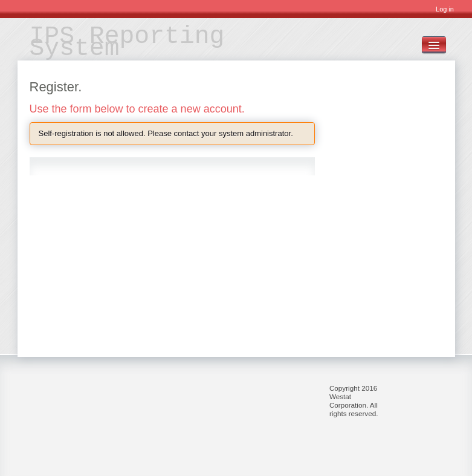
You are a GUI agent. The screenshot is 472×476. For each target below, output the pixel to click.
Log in (445, 9)
